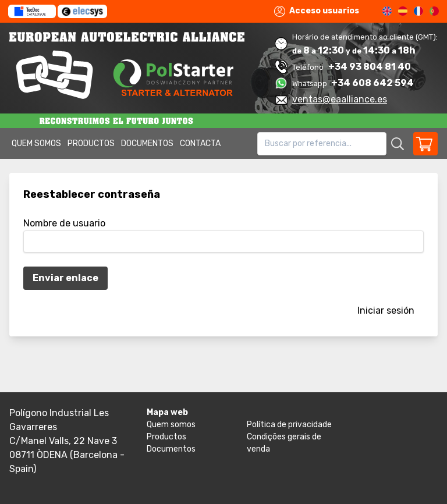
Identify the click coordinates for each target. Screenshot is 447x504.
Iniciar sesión (386, 310)
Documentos (147, 143)
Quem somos (36, 143)
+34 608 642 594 (372, 83)
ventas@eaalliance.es (340, 99)
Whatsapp (311, 84)
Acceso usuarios (317, 11)
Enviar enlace (65, 278)
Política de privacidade (289, 425)
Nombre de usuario (64, 223)
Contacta (200, 143)
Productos (91, 143)
